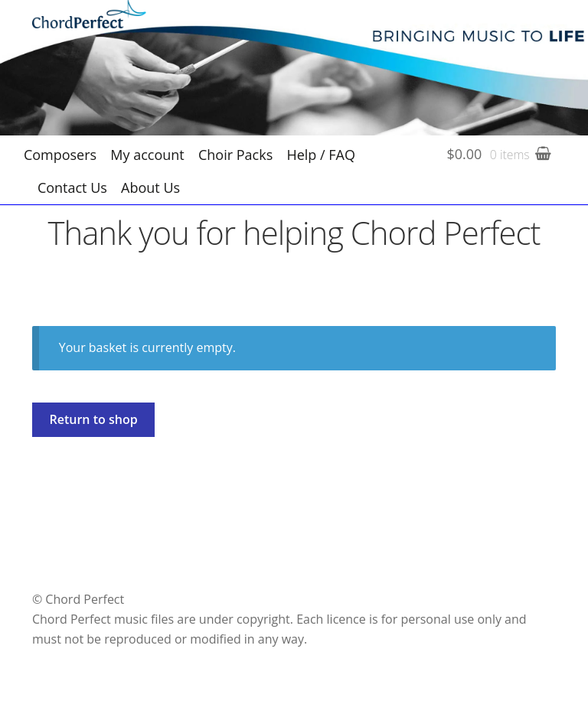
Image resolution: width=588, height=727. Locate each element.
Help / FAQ (321, 155)
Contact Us (72, 187)
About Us (150, 187)
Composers (60, 155)
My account (147, 155)
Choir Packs (235, 155)
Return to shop (94, 419)
